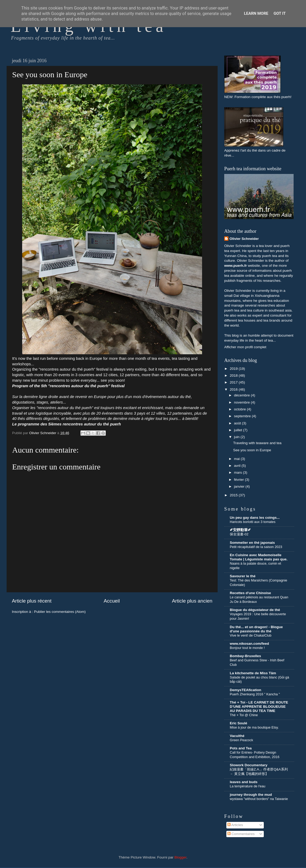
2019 (234, 369)
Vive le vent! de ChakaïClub (251, 635)
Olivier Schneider (244, 239)
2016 (234, 389)
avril (238, 466)
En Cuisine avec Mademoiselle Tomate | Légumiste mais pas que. (259, 557)
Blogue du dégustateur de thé (255, 610)
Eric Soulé (238, 723)
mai (237, 459)
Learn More (256, 13)
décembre (242, 395)
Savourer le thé (243, 576)
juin (237, 437)
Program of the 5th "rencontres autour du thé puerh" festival (68, 386)
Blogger (180, 857)
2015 (234, 495)
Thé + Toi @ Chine (244, 715)
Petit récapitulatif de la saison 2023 (256, 547)
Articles (235, 825)
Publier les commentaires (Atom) (60, 612)
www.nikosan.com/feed (249, 644)
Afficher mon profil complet (245, 347)
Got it (280, 13)
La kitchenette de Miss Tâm (253, 673)
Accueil (112, 601)
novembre (242, 402)
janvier (240, 486)
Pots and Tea (241, 748)
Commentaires (241, 834)
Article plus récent (32, 601)
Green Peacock (241, 740)
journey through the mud (251, 795)
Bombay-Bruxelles (245, 656)
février (239, 480)
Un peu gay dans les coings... (255, 518)
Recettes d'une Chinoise (250, 593)
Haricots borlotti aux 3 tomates (253, 522)
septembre (243, 416)
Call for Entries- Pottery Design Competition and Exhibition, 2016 (255, 755)
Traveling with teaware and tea (257, 443)
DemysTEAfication (245, 690)
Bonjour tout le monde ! (247, 648)
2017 (234, 382)
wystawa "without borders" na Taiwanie (259, 799)
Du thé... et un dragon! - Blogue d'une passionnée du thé (256, 629)
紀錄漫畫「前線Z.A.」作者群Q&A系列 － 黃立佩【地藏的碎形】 (259, 772)
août (238, 423)
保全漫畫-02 (239, 534)
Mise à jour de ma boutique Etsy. (254, 727)
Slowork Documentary (249, 765)
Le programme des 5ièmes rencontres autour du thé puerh (66, 424)
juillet (239, 430)
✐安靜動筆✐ (240, 530)
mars (238, 472)
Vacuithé (237, 736)
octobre (240, 409)
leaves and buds (244, 782)
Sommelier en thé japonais (252, 543)
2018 (234, 375)
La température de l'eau (248, 786)
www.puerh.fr (236, 266)
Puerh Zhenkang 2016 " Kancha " (255, 694)
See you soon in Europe (252, 450)
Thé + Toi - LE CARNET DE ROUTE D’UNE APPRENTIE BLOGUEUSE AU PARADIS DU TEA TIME (259, 707)
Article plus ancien (192, 601)
